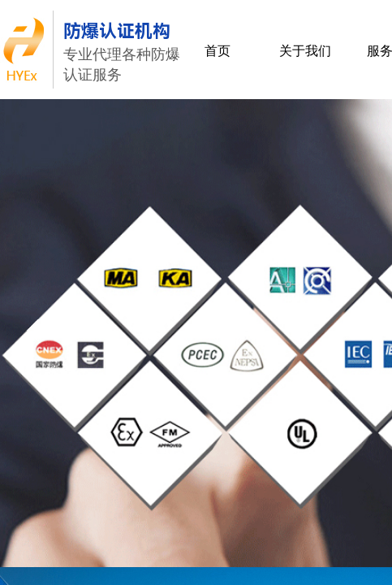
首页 (218, 51)
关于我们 (305, 51)
